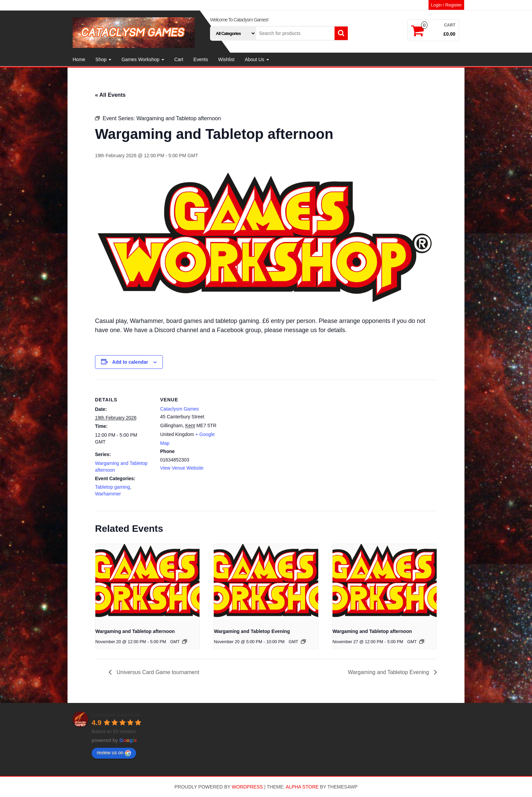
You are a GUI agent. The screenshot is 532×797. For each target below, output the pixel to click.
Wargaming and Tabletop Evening (252, 631)
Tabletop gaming (112, 487)
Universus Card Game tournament (157, 672)
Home (79, 59)
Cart (179, 59)
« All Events (110, 95)
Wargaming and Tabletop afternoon (135, 631)
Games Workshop (143, 59)
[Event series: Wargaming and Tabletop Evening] (303, 641)
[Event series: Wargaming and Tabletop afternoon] (185, 641)
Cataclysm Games (179, 409)
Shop (103, 59)
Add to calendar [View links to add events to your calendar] (130, 362)
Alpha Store (302, 787)
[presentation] (147, 583)
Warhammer (108, 494)
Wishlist (226, 59)
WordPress (247, 787)
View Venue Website (182, 468)
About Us (257, 59)
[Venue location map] (261, 427)
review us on (114, 753)
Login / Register (446, 5)
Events (201, 59)
